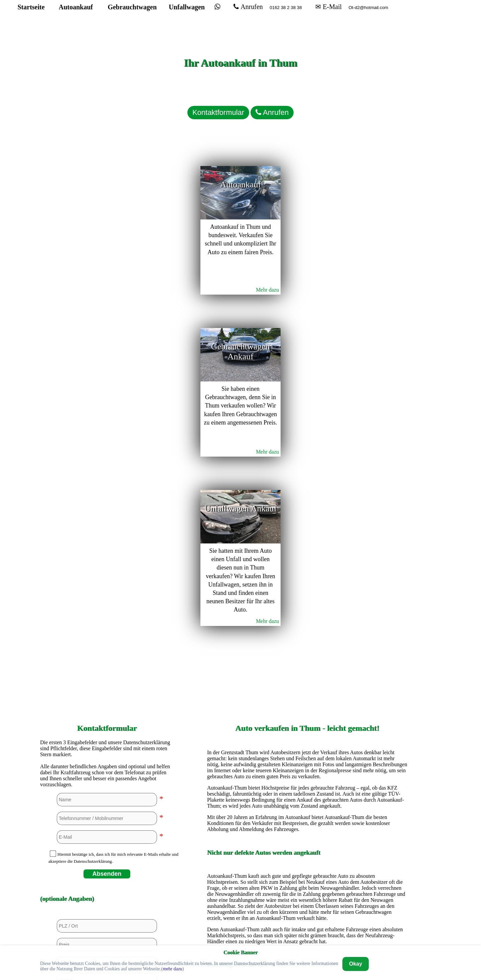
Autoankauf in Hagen (307, 780)
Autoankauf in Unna (307, 905)
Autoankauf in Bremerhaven (307, 723)
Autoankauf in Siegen (307, 882)
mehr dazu (173, 969)
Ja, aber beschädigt (109, 711)
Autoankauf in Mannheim (307, 848)
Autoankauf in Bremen (307, 712)
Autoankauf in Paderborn (307, 871)
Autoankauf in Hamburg (307, 791)
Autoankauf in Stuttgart (307, 894)
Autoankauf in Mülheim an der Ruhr (307, 860)
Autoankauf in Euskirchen (307, 769)
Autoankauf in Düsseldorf (307, 757)
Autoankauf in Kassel (307, 826)
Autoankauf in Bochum (307, 701)
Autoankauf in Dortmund (307, 735)
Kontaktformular (197, 102)
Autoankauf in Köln (307, 837)
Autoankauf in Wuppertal (307, 916)
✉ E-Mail (348, 19)
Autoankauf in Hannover (307, 803)
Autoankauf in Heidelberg (307, 814)
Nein (74, 711)
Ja (56, 711)
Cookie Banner (240, 952)
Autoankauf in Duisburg (307, 746)
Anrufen (268, 19)
